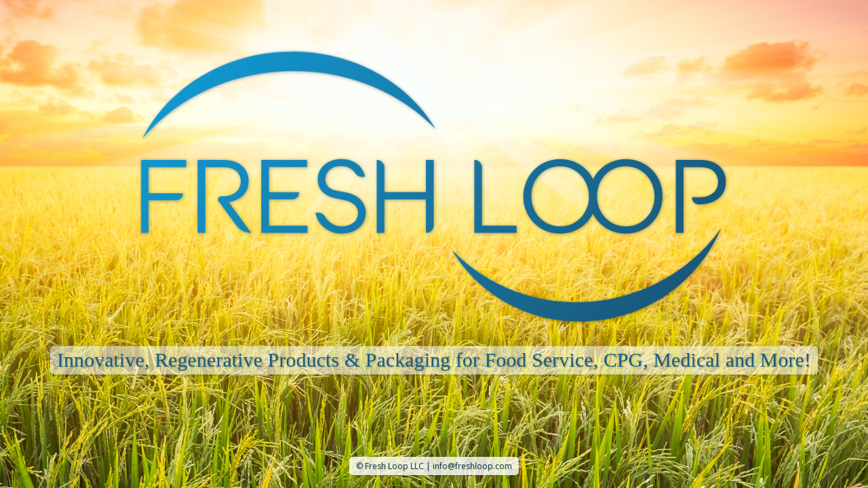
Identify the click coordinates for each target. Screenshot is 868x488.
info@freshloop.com (472, 466)
